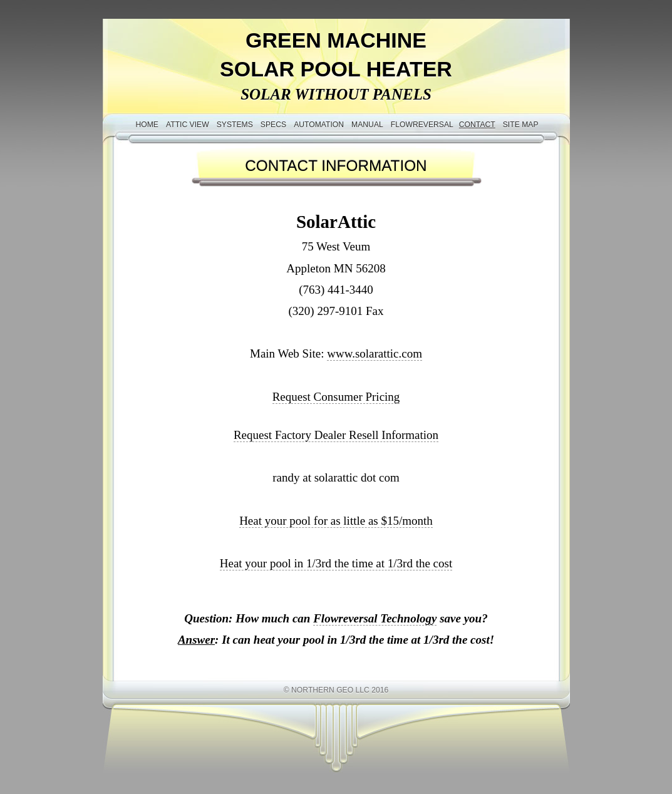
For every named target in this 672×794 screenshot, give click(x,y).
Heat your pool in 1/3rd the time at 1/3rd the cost (336, 563)
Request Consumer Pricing (336, 397)
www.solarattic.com (375, 353)
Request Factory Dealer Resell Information (336, 435)
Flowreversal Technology (375, 618)
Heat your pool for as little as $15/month (336, 521)
